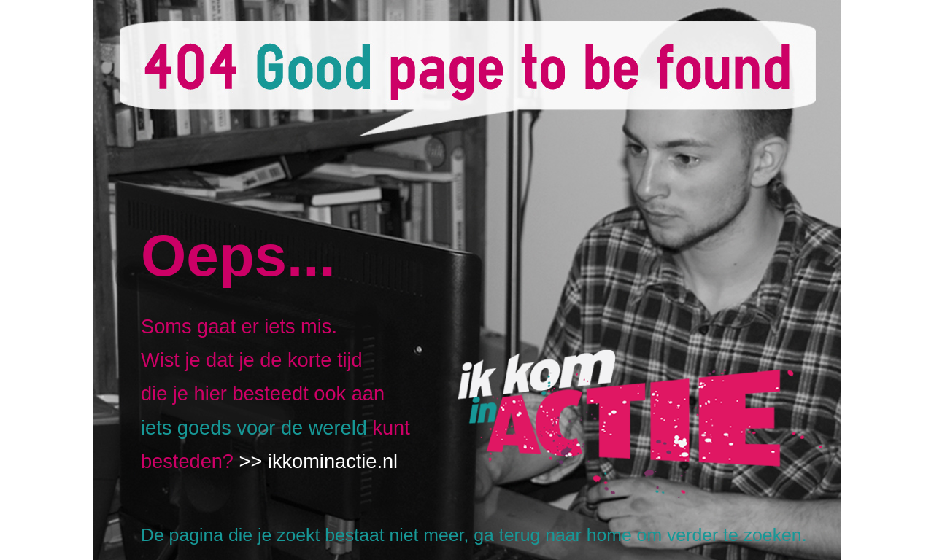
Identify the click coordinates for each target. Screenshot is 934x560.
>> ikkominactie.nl (319, 461)
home (609, 535)
